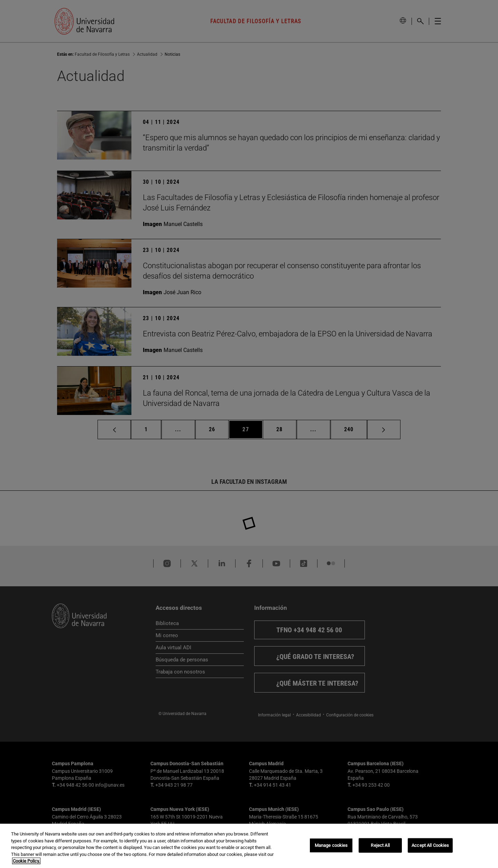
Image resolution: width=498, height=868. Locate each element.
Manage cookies (331, 845)
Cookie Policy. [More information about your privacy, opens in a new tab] (26, 861)
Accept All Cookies (430, 845)
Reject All (380, 845)
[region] (249, 846)
